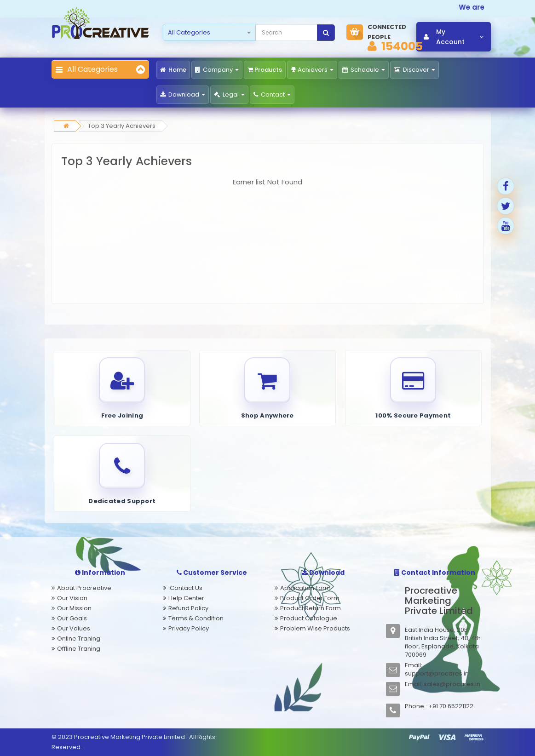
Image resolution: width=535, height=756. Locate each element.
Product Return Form (311, 608)
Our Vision (72, 598)
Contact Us (185, 588)
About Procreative (84, 588)
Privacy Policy (189, 628)
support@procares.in (437, 673)
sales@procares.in (452, 684)
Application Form (305, 588)
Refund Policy (188, 608)
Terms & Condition (196, 618)
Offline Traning (79, 649)
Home (173, 70)
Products (265, 70)
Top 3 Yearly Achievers (122, 126)
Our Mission (74, 608)
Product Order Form (310, 598)
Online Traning (79, 639)
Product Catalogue (309, 618)
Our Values (74, 628)
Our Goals (72, 618)
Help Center (186, 598)
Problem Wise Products (315, 628)
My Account (454, 37)
